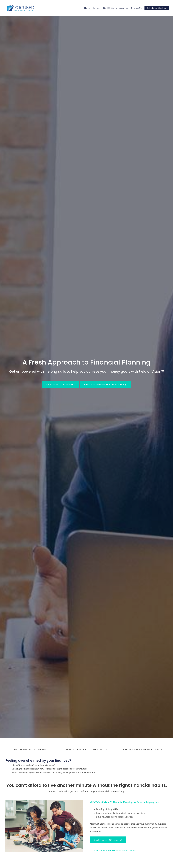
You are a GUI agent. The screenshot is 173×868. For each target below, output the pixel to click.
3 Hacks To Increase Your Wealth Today (105, 384)
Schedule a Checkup (157, 8)
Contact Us (136, 8)
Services (97, 8)
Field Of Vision (110, 8)
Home (87, 8)
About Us (124, 8)
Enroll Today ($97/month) (61, 384)
